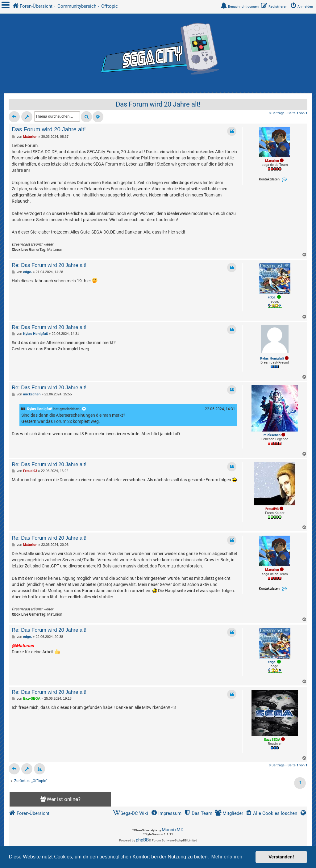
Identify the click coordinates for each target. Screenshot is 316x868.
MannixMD (173, 830)
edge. (272, 297)
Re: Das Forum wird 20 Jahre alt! (49, 265)
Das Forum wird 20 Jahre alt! (158, 104)
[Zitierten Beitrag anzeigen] (84, 409)
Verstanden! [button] (281, 857)
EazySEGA (272, 740)
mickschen (272, 435)
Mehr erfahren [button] (227, 857)
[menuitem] (303, 7)
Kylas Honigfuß (272, 358)
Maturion (272, 161)
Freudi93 (272, 509)
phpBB (142, 840)
